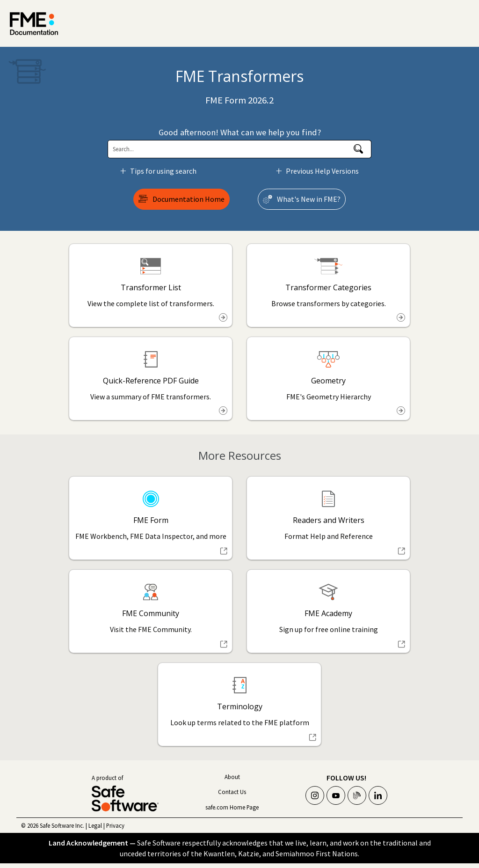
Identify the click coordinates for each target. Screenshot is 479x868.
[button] (358, 149)
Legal (95, 825)
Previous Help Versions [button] (319, 171)
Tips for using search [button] (160, 171)
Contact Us (232, 792)
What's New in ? (309, 199)
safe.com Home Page (232, 807)
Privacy (115, 825)
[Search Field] (240, 149)
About (232, 777)
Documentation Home (189, 199)
